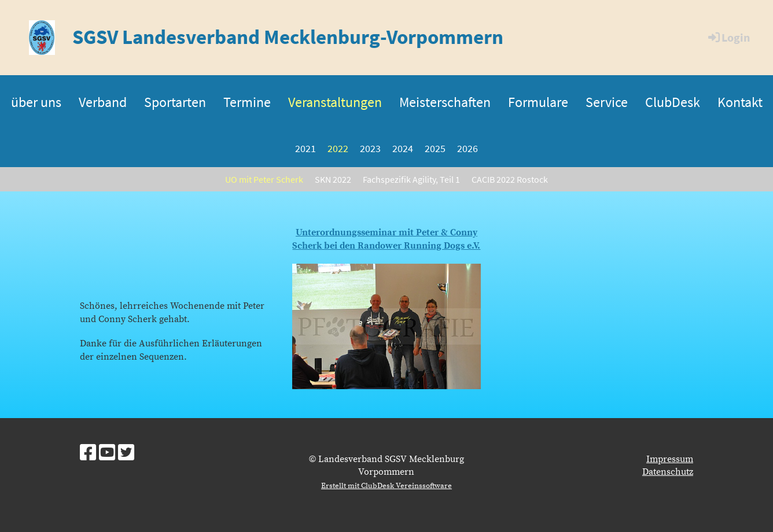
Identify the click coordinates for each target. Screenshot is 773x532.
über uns (36, 102)
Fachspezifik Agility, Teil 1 (411, 179)
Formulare (538, 102)
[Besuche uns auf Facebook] (88, 454)
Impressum (670, 459)
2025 (435, 148)
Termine (247, 102)
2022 (338, 148)
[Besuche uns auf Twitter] (126, 454)
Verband (103, 102)
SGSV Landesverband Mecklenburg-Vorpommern (288, 37)
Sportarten (175, 102)
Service (607, 102)
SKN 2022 (333, 179)
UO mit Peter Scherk (264, 179)
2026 (468, 148)
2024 (403, 148)
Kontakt (740, 102)
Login (728, 37)
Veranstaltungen (335, 102)
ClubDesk (673, 102)
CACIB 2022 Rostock (510, 179)
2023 (370, 148)
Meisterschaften (445, 102)
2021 (305, 148)
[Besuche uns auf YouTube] (107, 454)
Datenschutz (668, 472)
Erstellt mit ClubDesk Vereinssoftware (387, 486)
